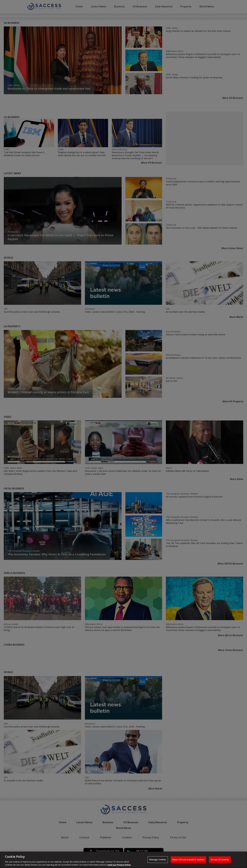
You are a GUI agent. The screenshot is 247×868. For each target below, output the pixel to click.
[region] (123, 860)
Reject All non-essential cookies (188, 859)
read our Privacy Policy (119, 865)
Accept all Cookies (220, 859)
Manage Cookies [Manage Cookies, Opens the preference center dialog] (158, 859)
